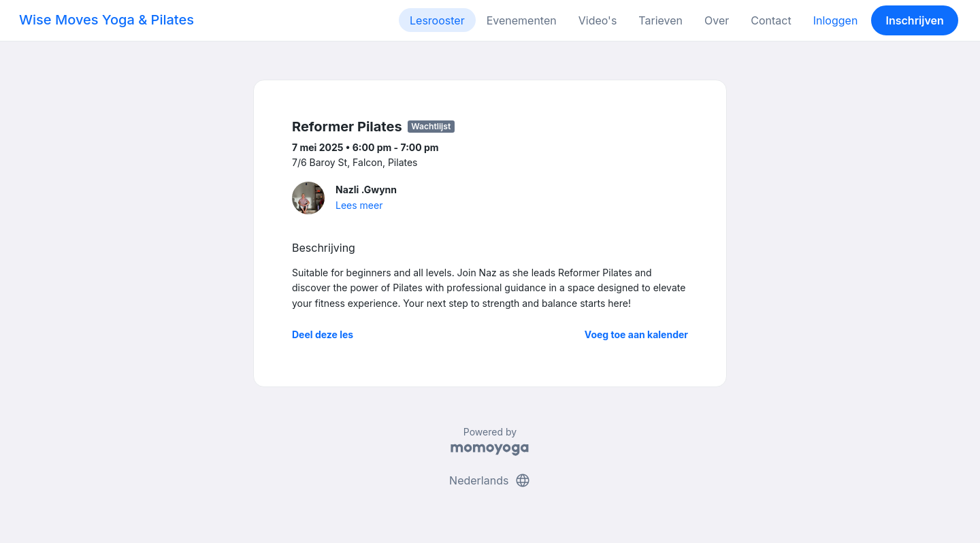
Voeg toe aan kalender (636, 334)
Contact (771, 20)
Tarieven (660, 20)
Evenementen (522, 20)
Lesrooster (437, 20)
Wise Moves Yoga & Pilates (107, 20)
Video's (598, 20)
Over (717, 20)
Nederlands (490, 480)
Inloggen (836, 20)
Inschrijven (915, 20)
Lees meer (359, 205)
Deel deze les (323, 334)
